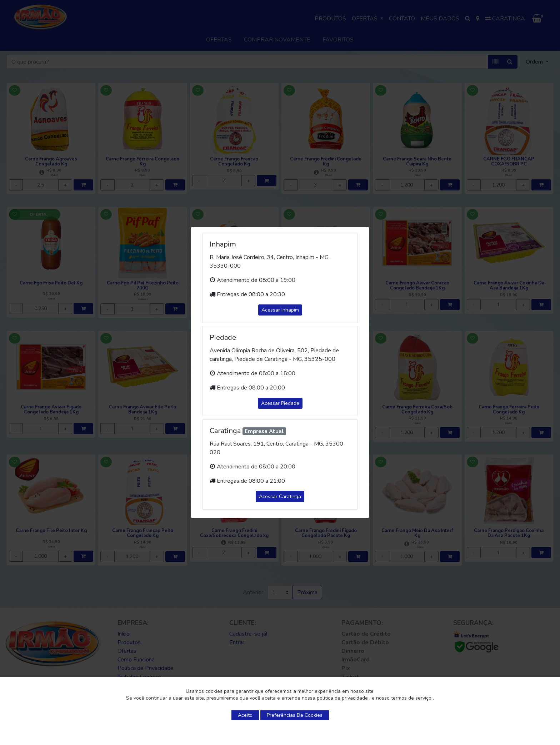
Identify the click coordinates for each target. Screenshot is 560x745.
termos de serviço (412, 698)
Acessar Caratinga (280, 496)
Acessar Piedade (280, 403)
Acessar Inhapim (280, 310)
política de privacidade (343, 698)
